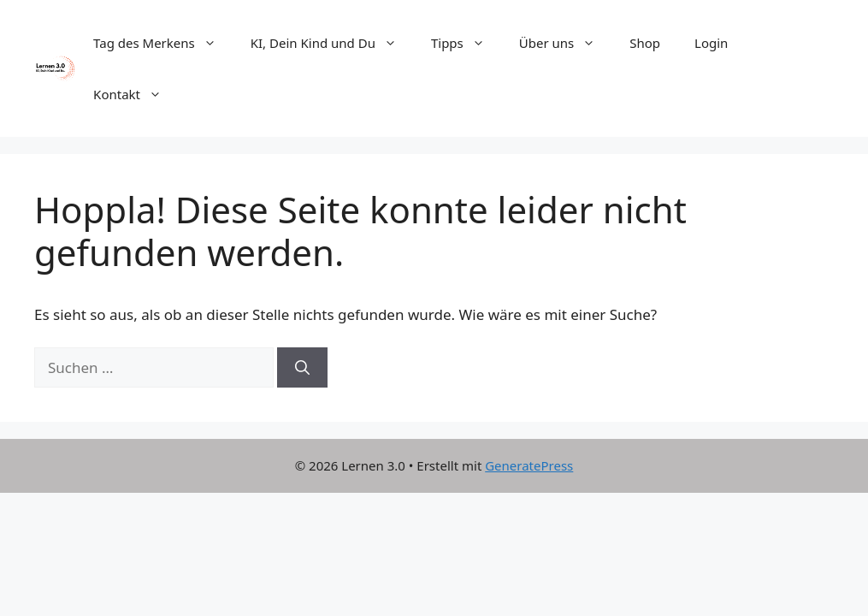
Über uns (566, 43)
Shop (645, 43)
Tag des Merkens (163, 43)
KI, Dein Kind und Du (332, 43)
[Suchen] (302, 368)
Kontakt (136, 94)
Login (711, 43)
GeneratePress (529, 465)
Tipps (466, 43)
